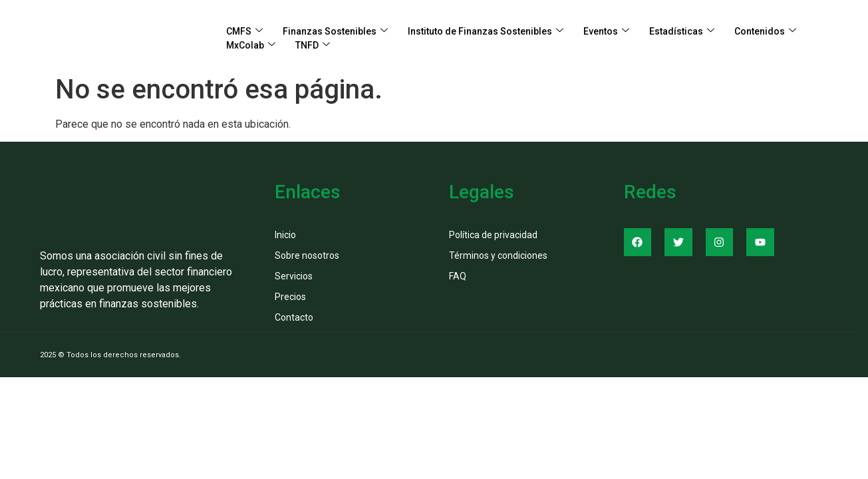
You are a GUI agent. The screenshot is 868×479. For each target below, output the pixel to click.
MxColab (251, 46)
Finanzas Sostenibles (335, 32)
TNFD (313, 46)
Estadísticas (682, 32)
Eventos (606, 32)
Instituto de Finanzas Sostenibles (486, 32)
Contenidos (765, 32)
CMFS (244, 32)
